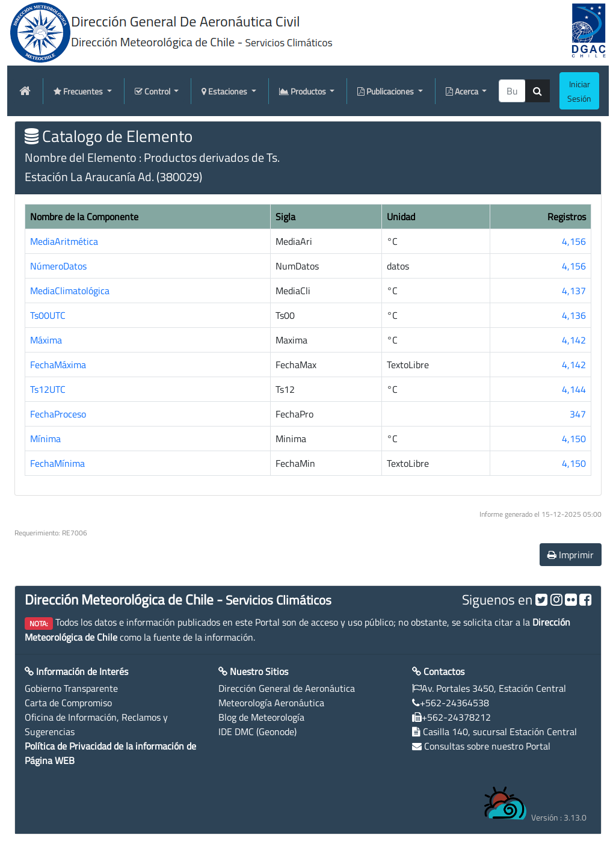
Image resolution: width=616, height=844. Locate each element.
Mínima (45, 439)
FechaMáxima (58, 365)
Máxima (46, 340)
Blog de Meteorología (261, 717)
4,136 (574, 315)
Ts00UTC (48, 315)
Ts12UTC (48, 389)
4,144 (574, 389)
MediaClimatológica (70, 291)
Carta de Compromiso (68, 703)
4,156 (574, 241)
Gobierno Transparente (71, 688)
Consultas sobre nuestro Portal (487, 746)
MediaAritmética (64, 241)
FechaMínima (57, 463)
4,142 (574, 340)
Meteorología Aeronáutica (271, 703)
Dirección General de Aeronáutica (287, 688)
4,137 (574, 291)
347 (578, 414)
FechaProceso (58, 414)
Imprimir (571, 555)
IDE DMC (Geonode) (257, 732)
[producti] (512, 91)
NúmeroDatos (58, 266)
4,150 (574, 439)
